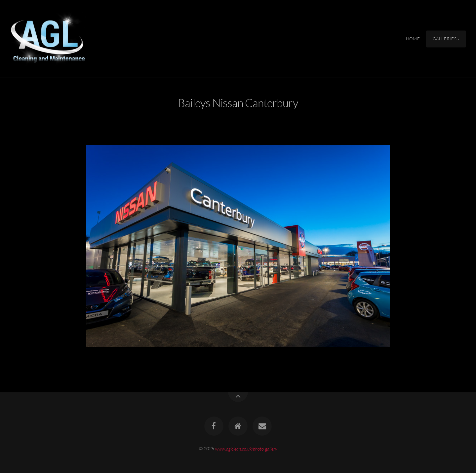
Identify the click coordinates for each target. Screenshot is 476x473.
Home (413, 39)
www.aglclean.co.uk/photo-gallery (246, 448)
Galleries (445, 39)
